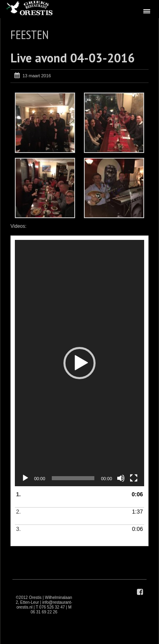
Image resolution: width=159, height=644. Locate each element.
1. (71, 499)
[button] (79, 363)
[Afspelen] (25, 478)
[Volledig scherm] (134, 478)
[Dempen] (121, 478)
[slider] (73, 478)
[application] (79, 363)
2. (71, 516)
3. (71, 534)
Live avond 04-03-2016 (72, 58)
